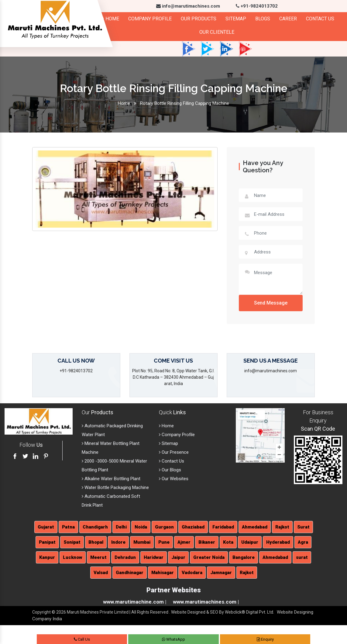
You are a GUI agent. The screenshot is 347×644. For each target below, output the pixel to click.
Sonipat (72, 542)
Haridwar (154, 557)
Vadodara (192, 573)
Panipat (47, 542)
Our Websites (174, 479)
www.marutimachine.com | (135, 602)
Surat (303, 527)
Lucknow (73, 557)
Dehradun (125, 557)
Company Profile (150, 19)
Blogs (263, 19)
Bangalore (244, 557)
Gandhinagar (130, 573)
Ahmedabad (255, 527)
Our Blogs (170, 470)
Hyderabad (278, 542)
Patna (68, 527)
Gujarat (46, 527)
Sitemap (236, 19)
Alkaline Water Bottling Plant (111, 479)
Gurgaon (164, 527)
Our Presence (174, 452)
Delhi (121, 527)
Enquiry (265, 639)
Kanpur (47, 557)
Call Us (82, 639)
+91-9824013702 (257, 6)
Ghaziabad (193, 527)
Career (288, 19)
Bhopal (96, 542)
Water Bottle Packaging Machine (115, 487)
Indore (118, 542)
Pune (164, 542)
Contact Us (320, 19)
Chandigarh (95, 527)
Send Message (271, 303)
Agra (303, 542)
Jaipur (178, 557)
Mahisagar (163, 573)
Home (109, 19)
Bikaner (207, 542)
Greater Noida (209, 557)
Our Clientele (217, 32)
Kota (228, 542)
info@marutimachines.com (188, 6)
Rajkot (282, 527)
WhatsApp (173, 639)
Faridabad (223, 527)
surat (302, 557)
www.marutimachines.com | (206, 602)
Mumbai (142, 542)
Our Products (199, 19)
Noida (141, 527)
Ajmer (184, 542)
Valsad (101, 573)
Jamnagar (221, 573)
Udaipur (250, 542)
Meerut (98, 557)
